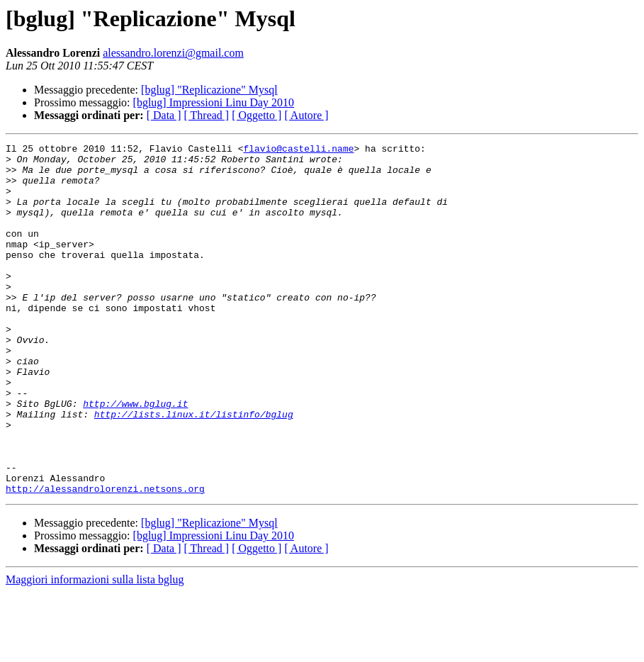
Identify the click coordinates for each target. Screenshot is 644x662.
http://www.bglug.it (135, 456)
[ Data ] (164, 115)
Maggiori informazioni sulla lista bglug (95, 650)
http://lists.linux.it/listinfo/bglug (194, 469)
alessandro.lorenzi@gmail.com (173, 53)
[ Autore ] (306, 115)
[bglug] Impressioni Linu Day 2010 (214, 102)
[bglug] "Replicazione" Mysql (209, 90)
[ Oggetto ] (256, 115)
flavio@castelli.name (298, 150)
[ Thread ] (207, 115)
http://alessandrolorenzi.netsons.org (105, 559)
